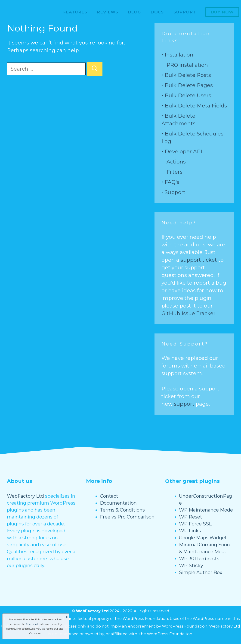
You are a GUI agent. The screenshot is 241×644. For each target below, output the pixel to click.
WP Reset (191, 517)
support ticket (199, 260)
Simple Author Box (201, 572)
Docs (157, 12)
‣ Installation (177, 55)
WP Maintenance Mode (206, 510)
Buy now (222, 12)
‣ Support (173, 192)
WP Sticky (191, 565)
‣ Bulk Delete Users (186, 96)
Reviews (108, 12)
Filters (175, 172)
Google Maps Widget (203, 538)
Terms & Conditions (122, 510)
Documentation (118, 503)
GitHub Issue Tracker (188, 313)
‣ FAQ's (170, 182)
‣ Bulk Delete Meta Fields (194, 106)
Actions (176, 162)
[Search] (95, 69)
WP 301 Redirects (199, 559)
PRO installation (187, 65)
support (184, 404)
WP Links (190, 531)
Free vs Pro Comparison (127, 517)
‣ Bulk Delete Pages (187, 85)
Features (75, 12)
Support (185, 12)
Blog (134, 12)
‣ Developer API (182, 152)
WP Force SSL (195, 524)
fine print (32, 624)
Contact (109, 496)
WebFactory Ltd (25, 496)
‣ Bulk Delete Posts (186, 75)
